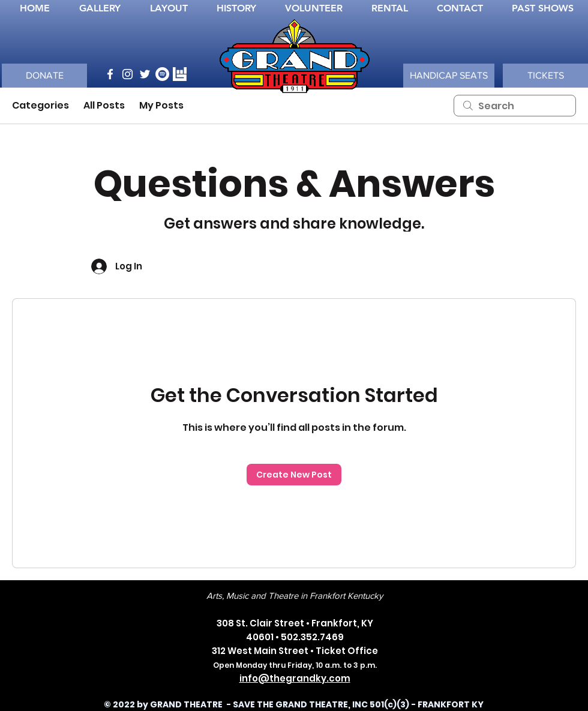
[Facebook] (110, 74)
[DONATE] (44, 76)
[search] (515, 106)
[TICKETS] (545, 76)
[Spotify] (162, 74)
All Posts (104, 105)
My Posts (161, 105)
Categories (40, 105)
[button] (449, 76)
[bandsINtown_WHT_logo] (180, 74)
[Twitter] (145, 74)
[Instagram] (127, 74)
